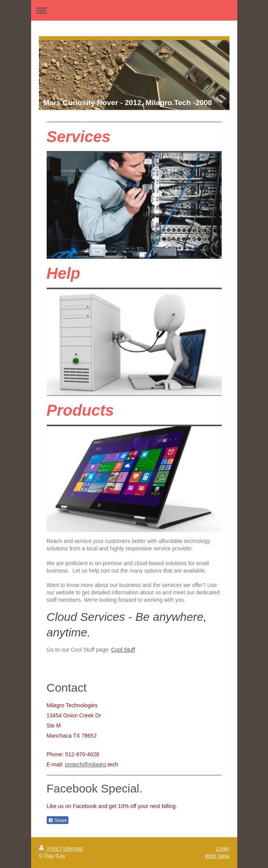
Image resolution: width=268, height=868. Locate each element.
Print (50, 849)
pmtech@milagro (86, 764)
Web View (217, 856)
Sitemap (73, 849)
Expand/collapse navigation (134, 10)
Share (58, 821)
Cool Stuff (123, 650)
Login (222, 849)
